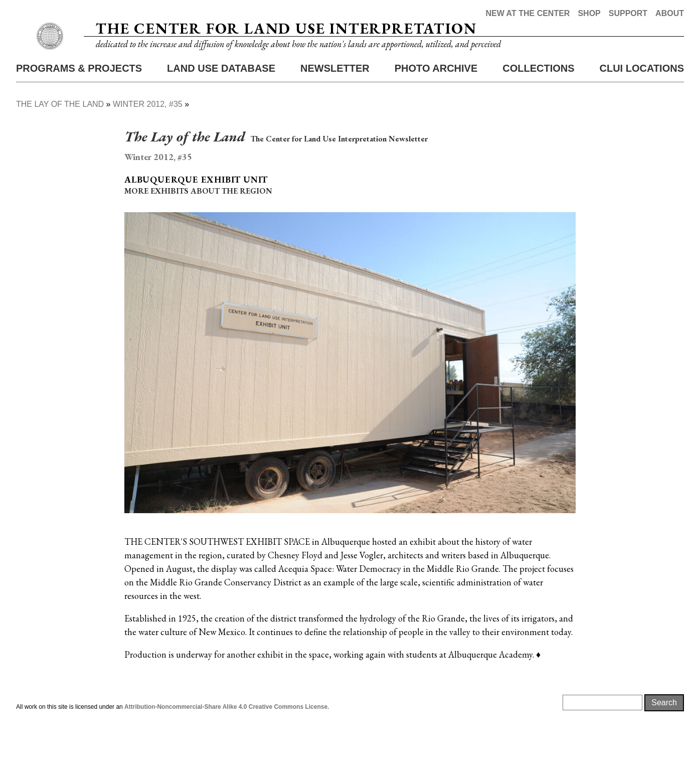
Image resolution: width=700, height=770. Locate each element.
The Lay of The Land (60, 145)
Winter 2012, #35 (148, 145)
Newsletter (335, 109)
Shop (589, 13)
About (670, 13)
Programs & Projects (79, 109)
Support (628, 13)
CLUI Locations (642, 109)
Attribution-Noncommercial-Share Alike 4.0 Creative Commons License (226, 747)
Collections (538, 109)
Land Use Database (221, 109)
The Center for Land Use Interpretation (286, 49)
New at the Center (528, 13)
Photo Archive (436, 109)
